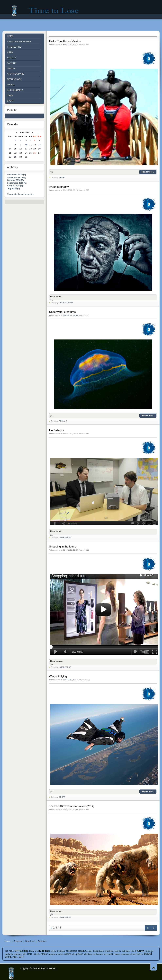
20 (39, 149)
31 (26, 157)
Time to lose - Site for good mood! (47, 11)
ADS (11, 951)
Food (133, 951)
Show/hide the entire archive (20, 194)
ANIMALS (63, 421)
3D (6, 951)
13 (39, 145)
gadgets (9, 954)
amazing (21, 950)
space (117, 954)
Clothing (61, 951)
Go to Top (154, 967)
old (74, 954)
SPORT (62, 177)
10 (26, 145)
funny (140, 951)
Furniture (149, 951)
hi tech (36, 954)
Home (8, 941)
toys (133, 954)
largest (52, 954)
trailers (140, 954)
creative (82, 951)
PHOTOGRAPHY (66, 303)
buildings (44, 951)
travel (148, 954)
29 (15, 157)
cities (53, 951)
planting (88, 954)
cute (89, 951)
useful (8, 957)
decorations (98, 951)
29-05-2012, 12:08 (70, 315)
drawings (109, 951)
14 (10, 149)
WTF (21, 957)
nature (68, 954)
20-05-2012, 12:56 (70, 680)
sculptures (98, 954)
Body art (33, 951)
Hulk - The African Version (65, 41)
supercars (126, 954)
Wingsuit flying (58, 676)
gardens (18, 954)
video (15, 957)
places (80, 954)
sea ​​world (108, 954)
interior (44, 954)
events (118, 951)
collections (71, 951)
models (60, 954)
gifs (24, 954)
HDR (29, 954)
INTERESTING (65, 537)
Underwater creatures (62, 312)
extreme (126, 951)
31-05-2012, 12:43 (70, 45)
